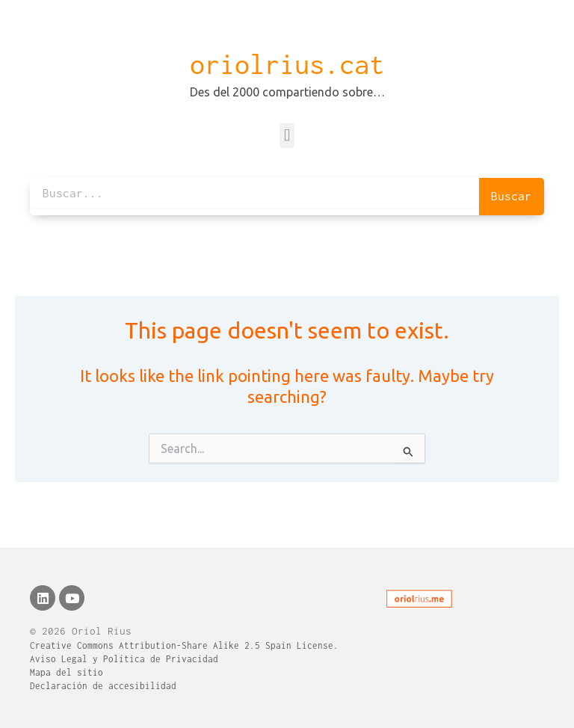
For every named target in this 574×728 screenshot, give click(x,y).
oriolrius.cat (287, 64)
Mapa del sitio (67, 672)
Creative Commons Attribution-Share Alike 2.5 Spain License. (184, 645)
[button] (287, 136)
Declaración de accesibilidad (103, 686)
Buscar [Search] (511, 196)
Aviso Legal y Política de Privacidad (124, 659)
